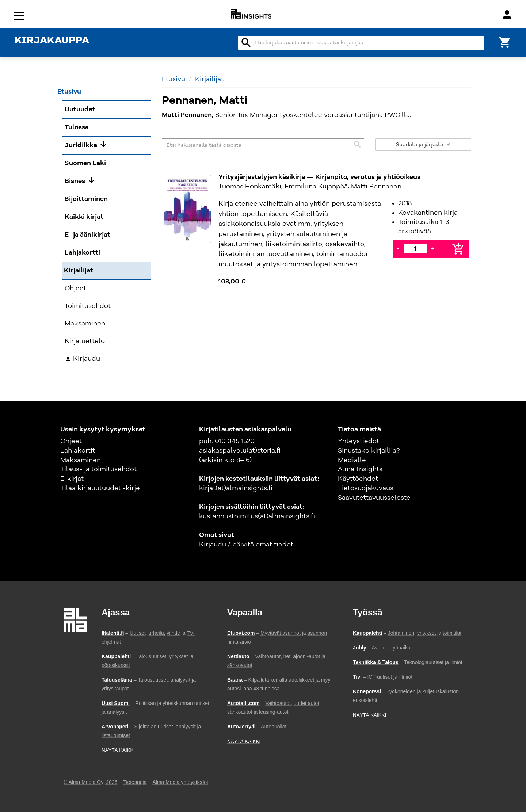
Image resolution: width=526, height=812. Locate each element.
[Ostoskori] (505, 42)
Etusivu (174, 79)
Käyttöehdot (358, 479)
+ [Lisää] (432, 249)
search (246, 43)
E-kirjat (72, 479)
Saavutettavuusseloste (374, 498)
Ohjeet (71, 441)
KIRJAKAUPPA (52, 41)
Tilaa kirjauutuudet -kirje (100, 488)
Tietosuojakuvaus (366, 488)
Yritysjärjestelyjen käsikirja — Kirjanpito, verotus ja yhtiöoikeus (319, 177)
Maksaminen (81, 460)
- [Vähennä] (398, 249)
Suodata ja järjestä (423, 145)
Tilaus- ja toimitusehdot (98, 469)
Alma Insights (360, 469)
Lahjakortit (78, 451)
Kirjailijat (209, 79)
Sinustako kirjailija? (369, 451)
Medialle (352, 460)
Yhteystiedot (359, 441)
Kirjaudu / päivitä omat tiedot (246, 545)
